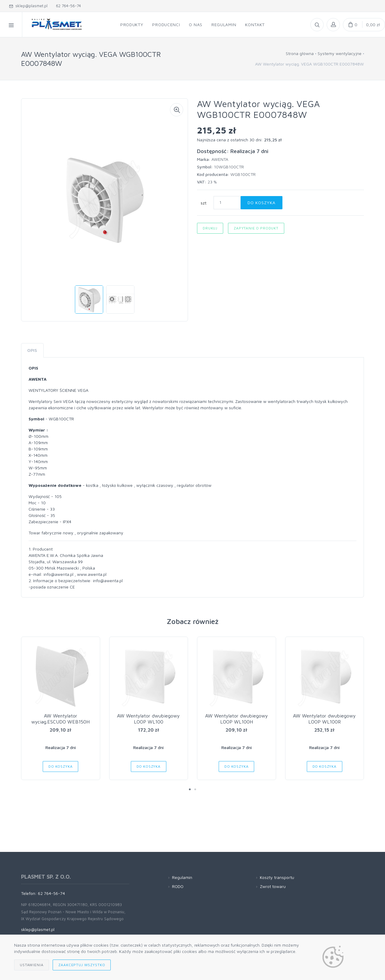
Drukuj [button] (210, 228)
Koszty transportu (277, 877)
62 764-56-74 (67, 6)
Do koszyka (262, 203)
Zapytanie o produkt (256, 228)
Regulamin (182, 877)
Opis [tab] (32, 350)
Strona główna (300, 53)
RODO (178, 886)
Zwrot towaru (273, 886)
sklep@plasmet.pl (28, 6)
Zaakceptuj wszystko (82, 965)
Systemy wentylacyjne (340, 53)
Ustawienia (32, 965)
